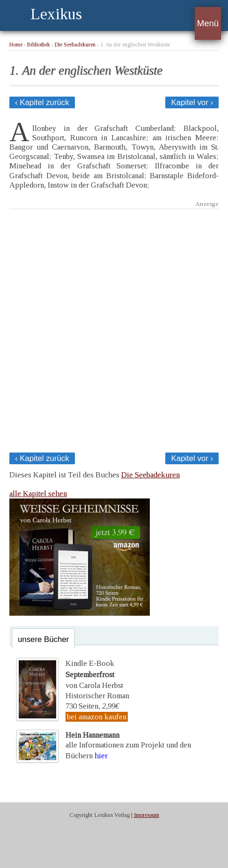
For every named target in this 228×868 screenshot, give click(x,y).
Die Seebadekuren (75, 45)
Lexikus (56, 14)
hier (101, 756)
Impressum (147, 815)
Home (16, 45)
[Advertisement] (114, 328)
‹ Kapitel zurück (42, 102)
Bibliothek (39, 45)
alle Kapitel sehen (38, 494)
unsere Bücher (43, 639)
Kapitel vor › (192, 102)
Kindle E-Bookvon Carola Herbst (94, 674)
